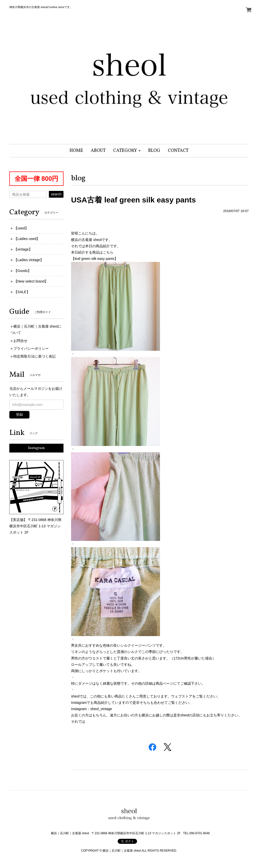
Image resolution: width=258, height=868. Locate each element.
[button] (127, 151)
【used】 (21, 228)
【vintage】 (23, 249)
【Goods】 (23, 271)
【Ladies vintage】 (29, 260)
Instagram (36, 448)
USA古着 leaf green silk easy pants (133, 200)
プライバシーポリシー (31, 349)
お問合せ (20, 341)
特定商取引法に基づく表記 (35, 356)
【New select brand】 (31, 281)
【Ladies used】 (27, 239)
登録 (19, 414)
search (56, 194)
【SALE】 (22, 292)
